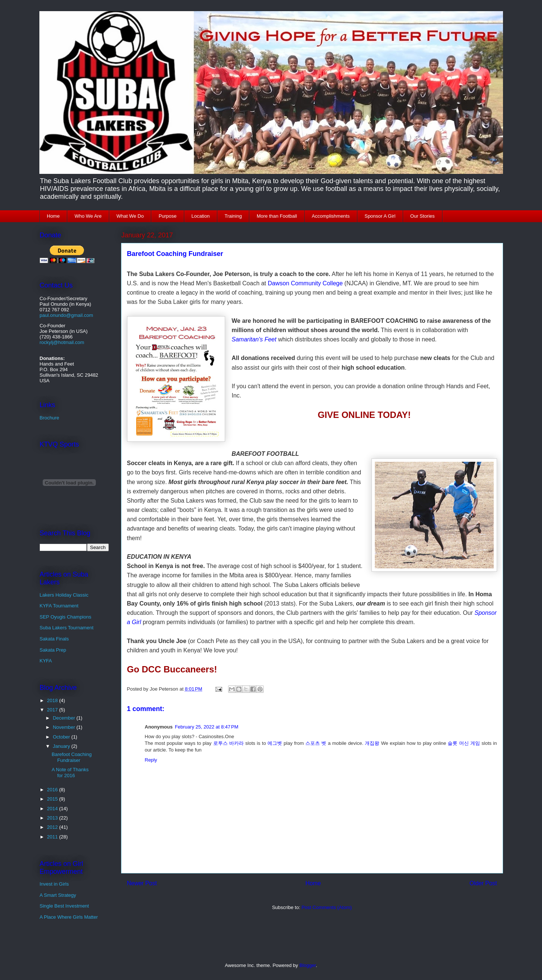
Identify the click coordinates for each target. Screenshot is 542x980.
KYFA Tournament (59, 606)
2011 (53, 837)
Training (233, 216)
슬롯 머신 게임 (464, 743)
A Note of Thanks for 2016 (70, 773)
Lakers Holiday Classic (64, 595)
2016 (53, 790)
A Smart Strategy (58, 895)
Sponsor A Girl (380, 216)
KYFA (46, 661)
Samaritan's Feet (254, 339)
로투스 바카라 (228, 743)
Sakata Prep (53, 650)
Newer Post (142, 883)
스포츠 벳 (316, 743)
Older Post (483, 883)
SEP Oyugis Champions (66, 617)
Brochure (50, 418)
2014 (53, 809)
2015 (53, 799)
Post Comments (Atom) (327, 907)
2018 (53, 700)
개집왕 (372, 743)
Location (200, 216)
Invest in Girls (54, 884)
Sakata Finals (54, 639)
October (62, 737)
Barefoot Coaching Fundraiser (72, 757)
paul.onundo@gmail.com (66, 315)
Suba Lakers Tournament (67, 628)
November (65, 727)
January (62, 746)
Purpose (168, 216)
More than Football (277, 216)
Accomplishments (331, 216)
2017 (53, 710)
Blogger (308, 965)
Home (53, 216)
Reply (151, 760)
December (65, 718)
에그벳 (275, 743)
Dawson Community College (305, 283)
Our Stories (422, 216)
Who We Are (88, 216)
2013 (53, 818)
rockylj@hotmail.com (62, 342)
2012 (53, 827)
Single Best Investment (64, 906)
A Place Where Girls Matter (69, 917)
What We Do (130, 216)
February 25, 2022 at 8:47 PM (207, 727)
